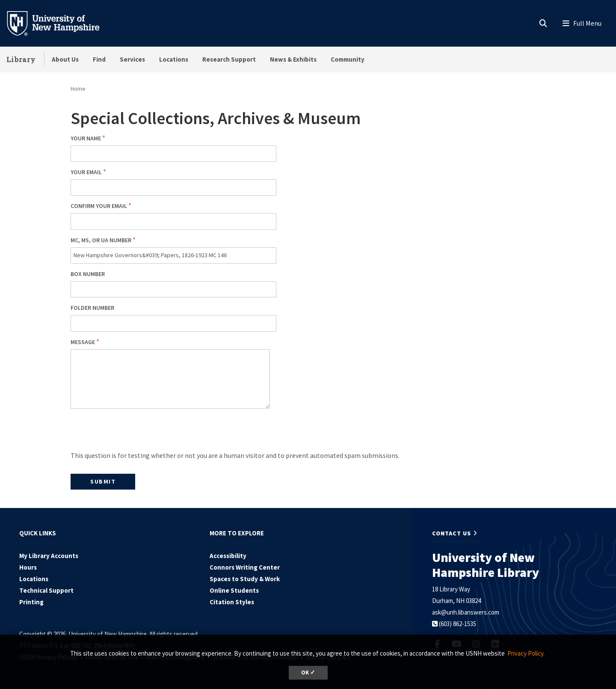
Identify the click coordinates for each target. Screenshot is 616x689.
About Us (65, 59)
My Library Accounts (49, 556)
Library (21, 59)
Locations (174, 59)
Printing (31, 602)
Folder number (92, 308)
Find (99, 59)
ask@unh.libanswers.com (466, 612)
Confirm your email (99, 206)
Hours (28, 567)
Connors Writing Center (245, 567)
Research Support (229, 59)
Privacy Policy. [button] (526, 653)
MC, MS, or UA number (101, 240)
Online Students (234, 590)
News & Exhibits (293, 59)
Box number (88, 274)
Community (348, 59)
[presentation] (136, 433)
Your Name (86, 138)
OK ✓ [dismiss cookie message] (308, 673)
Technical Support (46, 590)
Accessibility (228, 556)
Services (132, 59)
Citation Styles (232, 602)
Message (83, 342)
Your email (86, 172)
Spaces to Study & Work (245, 579)
